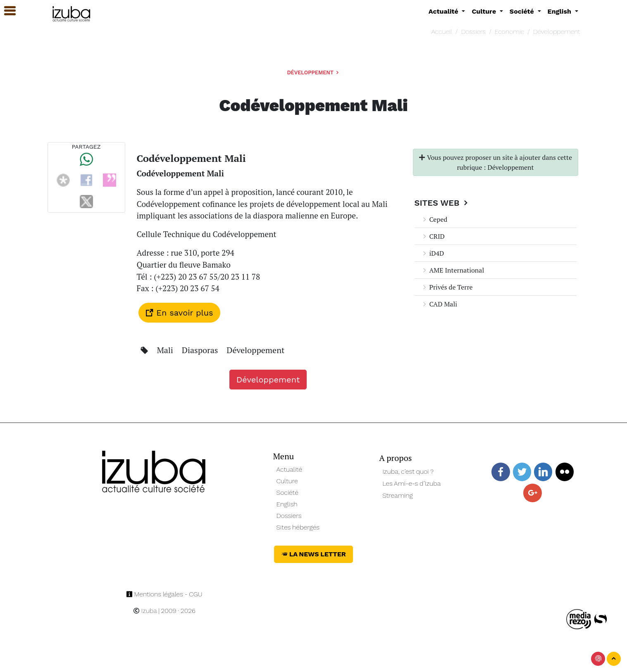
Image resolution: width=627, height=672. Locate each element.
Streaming (398, 495)
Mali (166, 350)
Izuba (145, 611)
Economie (509, 32)
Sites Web (442, 203)
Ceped (434, 219)
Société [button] (523, 11)
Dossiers (473, 32)
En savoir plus (179, 313)
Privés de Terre (447, 287)
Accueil (441, 32)
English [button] (560, 11)
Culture (287, 481)
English (287, 504)
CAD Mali (439, 304)
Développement (557, 32)
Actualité (290, 469)
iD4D (433, 253)
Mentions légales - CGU (164, 594)
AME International (453, 270)
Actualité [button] (445, 11)
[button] (6, 11)
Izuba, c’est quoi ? (408, 471)
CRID (433, 236)
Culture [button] (485, 11)
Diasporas (201, 350)
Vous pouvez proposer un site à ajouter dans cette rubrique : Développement (495, 162)
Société (287, 493)
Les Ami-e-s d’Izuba (411, 483)
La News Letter (313, 554)
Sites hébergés (298, 527)
